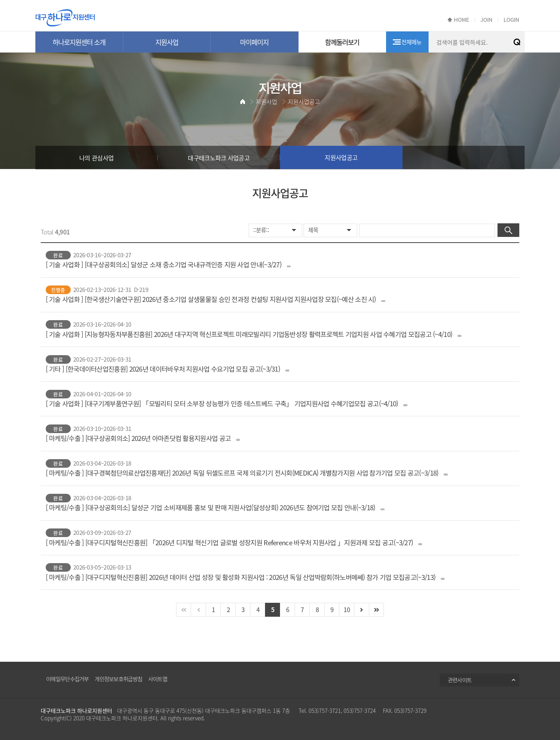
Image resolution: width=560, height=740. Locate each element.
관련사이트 (460, 680)
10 (347, 609)
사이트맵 (158, 679)
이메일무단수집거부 (67, 679)
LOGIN (511, 20)
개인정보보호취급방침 (118, 679)
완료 (58, 255)
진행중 (58, 290)
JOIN (486, 20)
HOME (462, 20)
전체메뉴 (412, 42)
